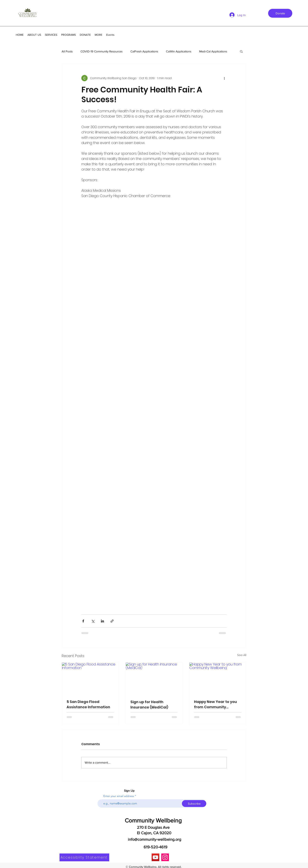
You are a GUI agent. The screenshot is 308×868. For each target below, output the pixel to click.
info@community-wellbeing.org (154, 839)
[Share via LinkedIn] (102, 621)
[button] (241, 51)
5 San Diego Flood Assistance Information (88, 704)
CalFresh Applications (144, 51)
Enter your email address (119, 796)
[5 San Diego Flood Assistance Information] (90, 678)
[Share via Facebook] (83, 621)
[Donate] (280, 13)
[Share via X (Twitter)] (93, 621)
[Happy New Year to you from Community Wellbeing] (218, 678)
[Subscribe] (194, 804)
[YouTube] (155, 857)
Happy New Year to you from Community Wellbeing (215, 704)
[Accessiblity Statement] (84, 857)
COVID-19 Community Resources (102, 51)
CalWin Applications (179, 51)
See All (242, 655)
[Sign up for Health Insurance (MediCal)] (154, 678)
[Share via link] (112, 621)
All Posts (67, 51)
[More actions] (224, 78)
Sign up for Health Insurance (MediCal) (149, 705)
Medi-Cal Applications (213, 51)
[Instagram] (165, 857)
